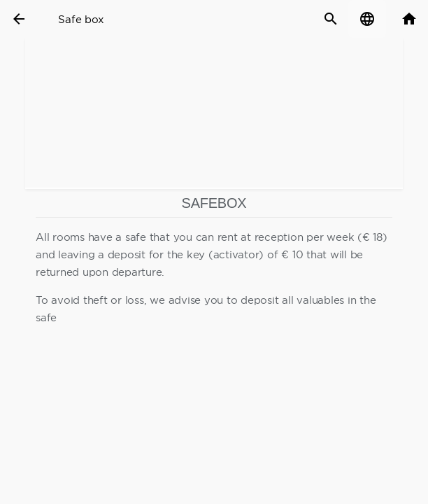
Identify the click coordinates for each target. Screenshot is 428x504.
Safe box (81, 19)
